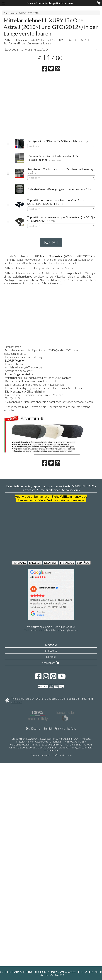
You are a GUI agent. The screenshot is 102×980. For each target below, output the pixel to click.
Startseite (51, 651)
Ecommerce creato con (51, 755)
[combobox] (51, 49)
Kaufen (51, 242)
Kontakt (51, 657)
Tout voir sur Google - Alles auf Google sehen (51, 630)
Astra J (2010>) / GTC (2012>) (26, 13)
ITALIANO (19, 563)
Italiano (72, 728)
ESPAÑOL (83, 563)
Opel (6, 13)
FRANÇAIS (67, 563)
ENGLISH (35, 563)
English (48, 728)
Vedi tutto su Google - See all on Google (51, 627)
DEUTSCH (51, 563)
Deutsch (36, 728)
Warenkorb (51, 663)
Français (60, 728)
